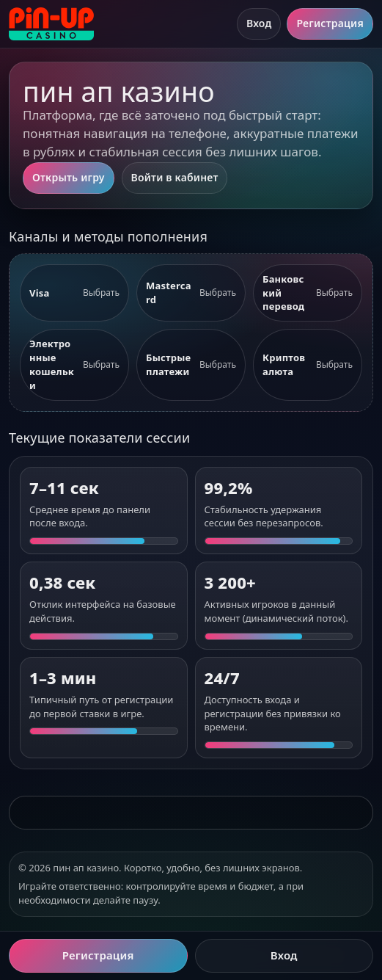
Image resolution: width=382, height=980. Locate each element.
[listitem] (74, 293)
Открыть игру (69, 177)
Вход (259, 23)
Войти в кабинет (175, 177)
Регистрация (330, 23)
